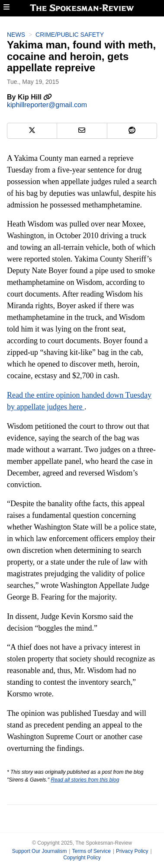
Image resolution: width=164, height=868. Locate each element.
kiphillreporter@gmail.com (47, 105)
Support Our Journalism (40, 851)
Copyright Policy (82, 858)
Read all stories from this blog (85, 780)
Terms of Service (91, 851)
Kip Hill (35, 97)
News (16, 35)
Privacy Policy (132, 851)
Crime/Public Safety (70, 35)
